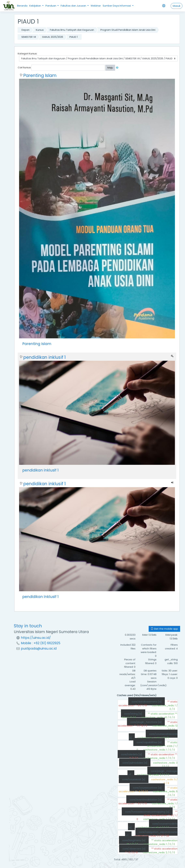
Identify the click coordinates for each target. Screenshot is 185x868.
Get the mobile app (164, 629)
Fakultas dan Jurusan (74, 6)
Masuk (177, 6)
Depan (26, 30)
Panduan (51, 6)
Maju (110, 68)
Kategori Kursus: (27, 54)
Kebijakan (35, 6)
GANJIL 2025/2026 (53, 37)
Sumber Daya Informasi (117, 6)
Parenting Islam (40, 75)
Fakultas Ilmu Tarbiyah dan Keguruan (72, 30)
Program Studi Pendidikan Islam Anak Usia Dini (128, 30)
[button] (118, 68)
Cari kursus (24, 67)
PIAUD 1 (74, 37)
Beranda (22, 6)
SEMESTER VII (29, 37)
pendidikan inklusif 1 (44, 357)
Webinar (96, 6)
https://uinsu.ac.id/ (36, 638)
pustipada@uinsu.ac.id (39, 649)
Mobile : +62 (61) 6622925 (41, 643)
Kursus (40, 30)
